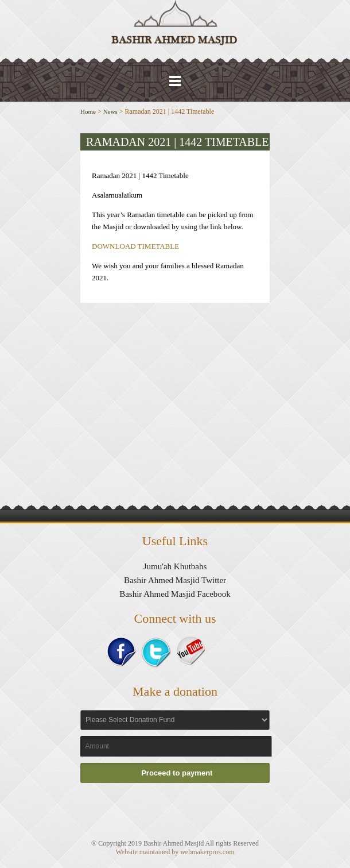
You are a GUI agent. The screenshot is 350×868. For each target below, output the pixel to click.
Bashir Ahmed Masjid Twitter (175, 580)
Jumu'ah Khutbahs (175, 566)
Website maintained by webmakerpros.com (175, 852)
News (110, 111)
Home (88, 111)
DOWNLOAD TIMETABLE (135, 246)
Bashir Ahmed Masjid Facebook (175, 594)
